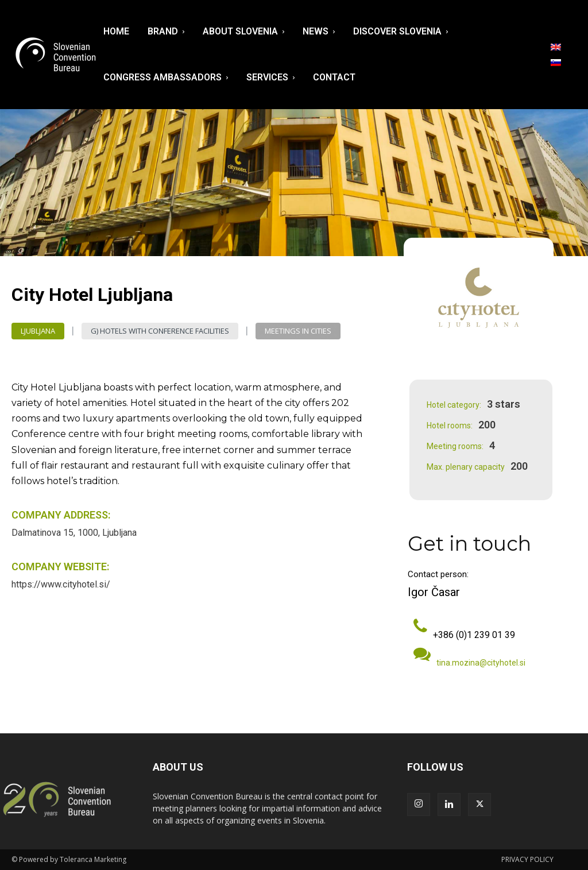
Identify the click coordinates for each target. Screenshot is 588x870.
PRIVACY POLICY (527, 859)
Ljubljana (38, 331)
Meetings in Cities (298, 331)
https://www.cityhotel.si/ (61, 584)
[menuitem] (556, 47)
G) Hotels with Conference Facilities (160, 331)
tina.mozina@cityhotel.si (481, 663)
